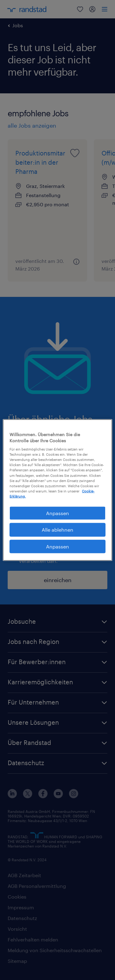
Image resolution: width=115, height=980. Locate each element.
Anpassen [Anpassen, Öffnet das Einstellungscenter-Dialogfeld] (57, 513)
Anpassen (57, 546)
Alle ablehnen (57, 530)
